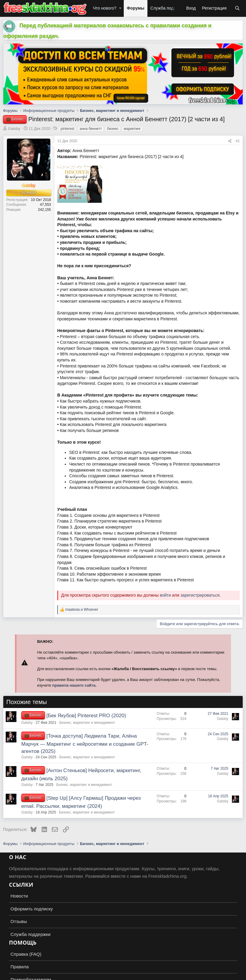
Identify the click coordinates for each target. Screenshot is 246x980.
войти (165, 595)
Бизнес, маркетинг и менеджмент (87, 723)
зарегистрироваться (200, 595)
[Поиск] (237, 8)
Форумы (136, 8)
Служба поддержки (169, 8)
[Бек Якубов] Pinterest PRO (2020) (86, 716)
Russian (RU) (18, 974)
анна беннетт (91, 129)
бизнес (113, 129)
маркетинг (132, 129)
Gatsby (14, 129)
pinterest (67, 129)
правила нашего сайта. (74, 685)
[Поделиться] (230, 141)
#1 (238, 141)
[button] (120, 8)
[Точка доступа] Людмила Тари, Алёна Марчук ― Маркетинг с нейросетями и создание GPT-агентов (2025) (85, 744)
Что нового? (105, 8)
